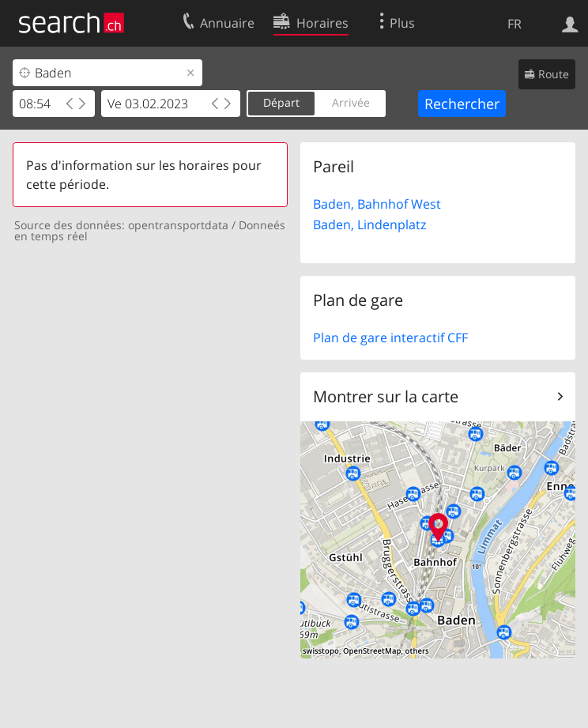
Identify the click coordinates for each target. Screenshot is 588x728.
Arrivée (351, 102)
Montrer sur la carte (386, 396)
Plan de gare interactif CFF (390, 338)
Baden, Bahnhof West (377, 204)
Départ (281, 102)
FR (514, 24)
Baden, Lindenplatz (369, 224)
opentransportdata (178, 225)
